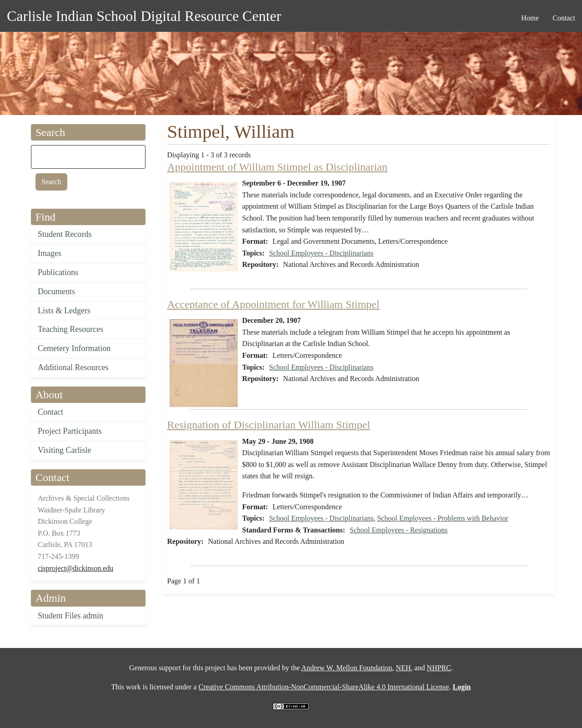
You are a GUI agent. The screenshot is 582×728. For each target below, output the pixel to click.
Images (50, 253)
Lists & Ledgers (64, 311)
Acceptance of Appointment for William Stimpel (273, 304)
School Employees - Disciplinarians (321, 253)
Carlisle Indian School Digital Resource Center (144, 16)
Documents (56, 291)
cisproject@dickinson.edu (75, 568)
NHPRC (439, 668)
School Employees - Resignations (399, 530)
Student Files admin (70, 616)
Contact (50, 412)
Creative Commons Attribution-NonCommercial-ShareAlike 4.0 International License (324, 687)
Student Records (65, 234)
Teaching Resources (70, 329)
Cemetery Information (74, 348)
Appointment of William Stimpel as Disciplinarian (278, 167)
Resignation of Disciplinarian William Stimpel (269, 425)
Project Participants (70, 431)
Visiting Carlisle (64, 450)
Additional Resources (73, 367)
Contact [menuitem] (564, 18)
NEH (404, 668)
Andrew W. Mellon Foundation (347, 668)
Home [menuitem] (530, 18)
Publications (58, 272)
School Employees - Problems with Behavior (442, 518)
